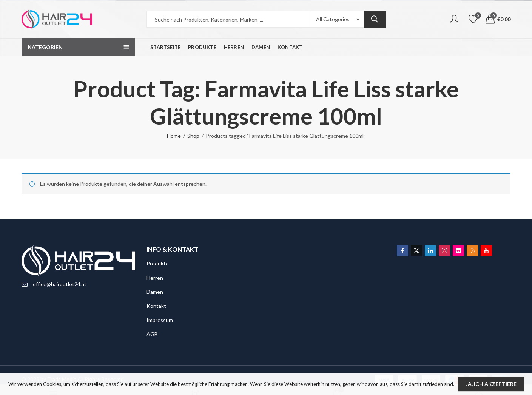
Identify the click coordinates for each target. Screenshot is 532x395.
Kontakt (156, 306)
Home (174, 136)
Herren (155, 278)
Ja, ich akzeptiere (491, 384)
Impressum (160, 320)
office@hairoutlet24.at (60, 284)
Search (375, 19)
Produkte (158, 263)
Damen (155, 292)
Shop (193, 136)
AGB (152, 334)
